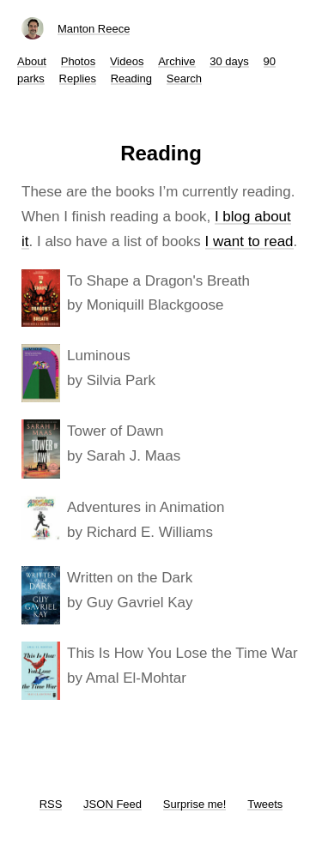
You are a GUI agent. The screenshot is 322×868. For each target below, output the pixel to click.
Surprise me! (195, 804)
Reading (131, 78)
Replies (78, 78)
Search (184, 78)
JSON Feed (112, 804)
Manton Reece (94, 29)
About (32, 61)
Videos (127, 61)
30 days (229, 61)
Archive (176, 61)
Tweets (265, 804)
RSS (51, 804)
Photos (78, 61)
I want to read (249, 241)
